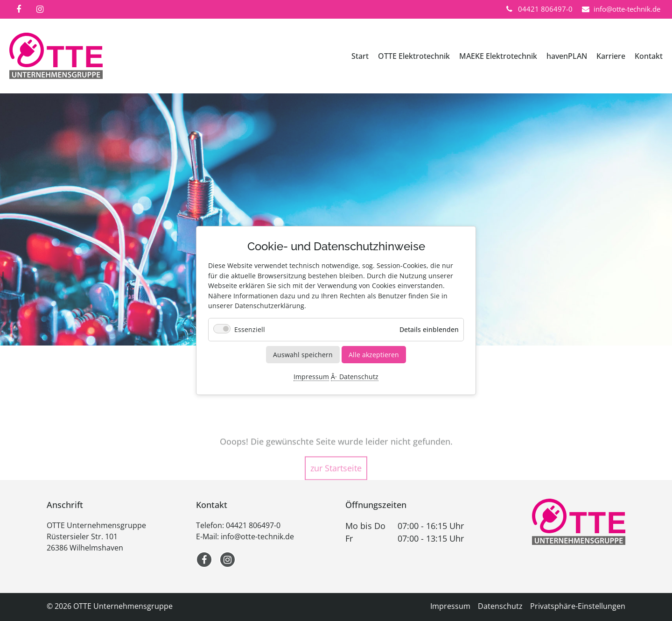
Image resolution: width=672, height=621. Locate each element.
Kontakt (649, 56)
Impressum (311, 377)
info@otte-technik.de (257, 536)
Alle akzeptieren (374, 354)
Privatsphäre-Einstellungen (578, 606)
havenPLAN (567, 56)
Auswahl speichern (303, 354)
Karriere (611, 56)
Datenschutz (359, 377)
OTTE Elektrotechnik (414, 56)
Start (360, 56)
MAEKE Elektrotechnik (498, 56)
